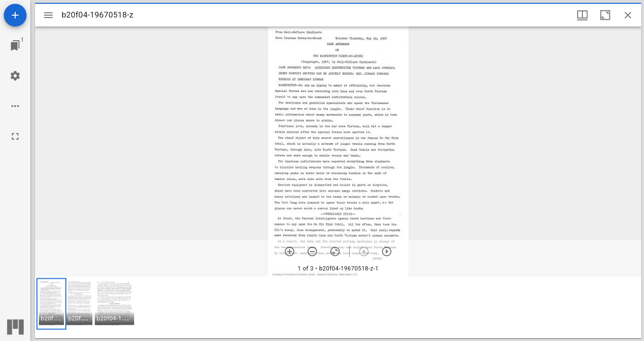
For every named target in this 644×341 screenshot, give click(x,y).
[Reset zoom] (335, 251)
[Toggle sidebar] (48, 15)
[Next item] (387, 251)
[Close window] (628, 15)
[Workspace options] (15, 106)
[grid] (338, 307)
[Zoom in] (290, 251)
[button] (51, 304)
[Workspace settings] (15, 76)
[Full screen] (15, 136)
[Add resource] (15, 15)
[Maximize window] (605, 15)
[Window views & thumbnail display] (582, 15)
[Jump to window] (15, 45)
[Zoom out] (312, 251)
